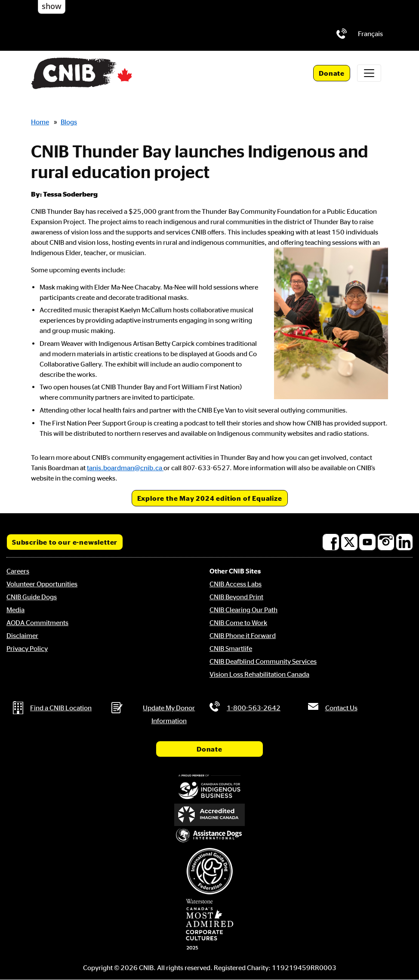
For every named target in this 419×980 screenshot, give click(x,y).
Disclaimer (22, 635)
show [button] (52, 6)
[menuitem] (370, 34)
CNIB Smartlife (231, 648)
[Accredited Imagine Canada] (209, 815)
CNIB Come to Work (238, 623)
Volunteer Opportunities (42, 584)
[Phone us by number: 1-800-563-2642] (342, 34)
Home (40, 122)
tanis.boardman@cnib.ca (125, 468)
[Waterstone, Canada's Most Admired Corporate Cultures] (209, 925)
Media (15, 610)
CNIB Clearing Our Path (243, 610)
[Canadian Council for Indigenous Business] (209, 787)
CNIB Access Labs (236, 584)
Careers (18, 571)
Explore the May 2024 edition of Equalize (210, 498)
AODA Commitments (37, 623)
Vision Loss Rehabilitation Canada (259, 674)
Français (370, 34)
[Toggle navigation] (369, 73)
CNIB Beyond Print (236, 597)
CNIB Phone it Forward (243, 635)
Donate (332, 73)
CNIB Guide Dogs (32, 597)
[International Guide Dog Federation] (209, 871)
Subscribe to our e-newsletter (65, 542)
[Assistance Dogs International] (209, 836)
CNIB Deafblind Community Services (263, 661)
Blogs (69, 122)
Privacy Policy (27, 648)
